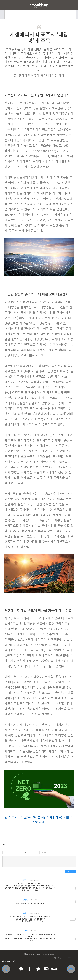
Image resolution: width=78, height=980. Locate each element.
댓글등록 (70, 872)
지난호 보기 (59, 958)
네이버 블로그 (64, 953)
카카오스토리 (72, 953)
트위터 (60, 953)
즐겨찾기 (73, 5)
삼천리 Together (39, 5)
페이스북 (57, 953)
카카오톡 (53, 953)
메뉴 (5, 5)
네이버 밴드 (68, 953)
